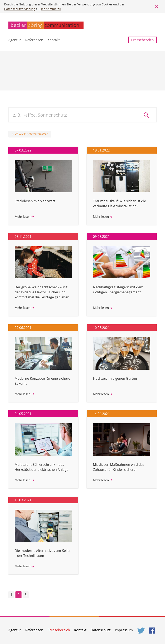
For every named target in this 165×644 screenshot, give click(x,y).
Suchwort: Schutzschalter (30, 134)
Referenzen (34, 40)
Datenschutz (101, 630)
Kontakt (54, 40)
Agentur (15, 40)
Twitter (141, 631)
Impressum (124, 630)
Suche (148, 115)
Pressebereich (142, 40)
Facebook (153, 631)
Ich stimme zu (51, 9)
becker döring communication (46, 25)
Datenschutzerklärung (20, 9)
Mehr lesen (23, 216)
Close (157, 7)
